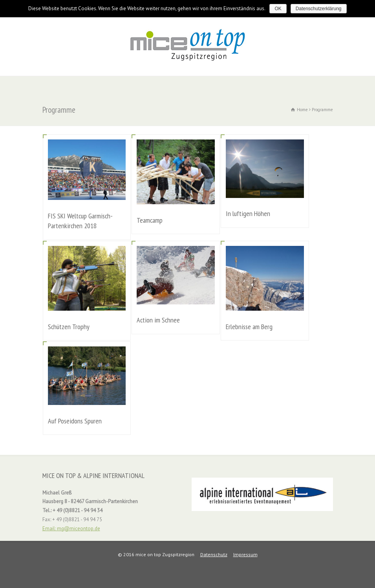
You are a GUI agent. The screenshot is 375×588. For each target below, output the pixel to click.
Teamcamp (150, 220)
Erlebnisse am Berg (249, 327)
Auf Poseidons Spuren (75, 421)
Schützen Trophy (69, 327)
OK (278, 9)
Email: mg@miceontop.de (71, 528)
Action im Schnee (158, 320)
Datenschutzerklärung (319, 9)
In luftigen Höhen (248, 213)
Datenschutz (214, 554)
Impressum (245, 554)
